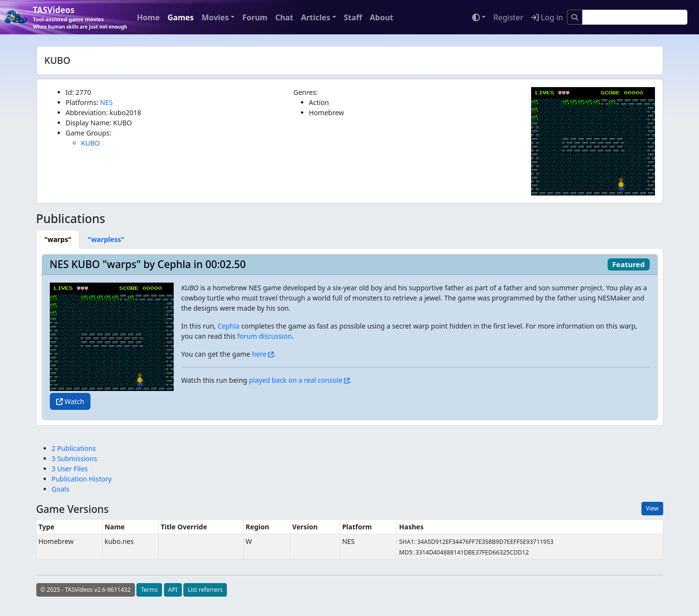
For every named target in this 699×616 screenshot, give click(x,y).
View (652, 508)
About (381, 17)
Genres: (306, 92)
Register (508, 17)
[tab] (58, 239)
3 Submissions (74, 458)
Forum (255, 17)
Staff (353, 17)
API (173, 590)
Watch (70, 401)
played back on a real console (296, 380)
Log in (547, 17)
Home (148, 17)
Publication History (82, 479)
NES (106, 102)
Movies (215, 17)
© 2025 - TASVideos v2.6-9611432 (86, 590)
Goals (61, 489)
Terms (149, 590)
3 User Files (70, 469)
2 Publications (74, 448)
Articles (316, 17)
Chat (284, 17)
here (259, 354)
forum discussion (264, 336)
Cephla (229, 326)
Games (180, 17)
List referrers (205, 590)
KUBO (91, 143)
